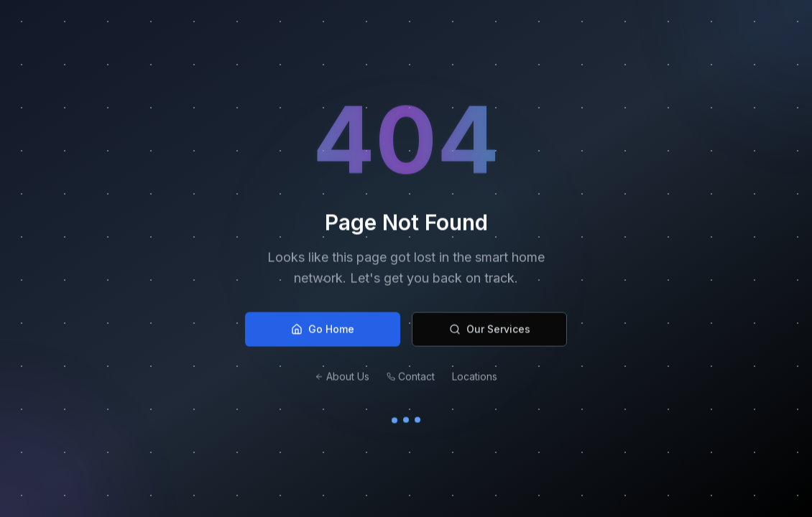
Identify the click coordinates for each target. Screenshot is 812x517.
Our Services (490, 332)
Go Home (323, 332)
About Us (342, 379)
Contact (411, 379)
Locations (475, 379)
